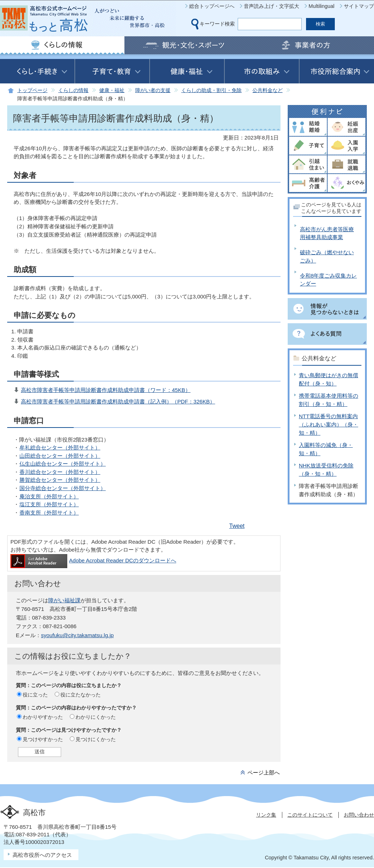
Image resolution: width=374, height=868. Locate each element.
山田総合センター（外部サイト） (60, 456)
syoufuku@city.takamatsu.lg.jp (77, 635)
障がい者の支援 (153, 90)
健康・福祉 (112, 90)
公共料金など (268, 90)
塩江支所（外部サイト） (49, 504)
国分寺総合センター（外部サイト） (63, 488)
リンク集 (266, 815)
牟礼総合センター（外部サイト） (60, 447)
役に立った (35, 695)
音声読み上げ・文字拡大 (272, 6)
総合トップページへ (212, 6)
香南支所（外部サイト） (49, 513)
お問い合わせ (359, 815)
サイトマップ (359, 6)
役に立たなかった (81, 695)
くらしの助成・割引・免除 (211, 90)
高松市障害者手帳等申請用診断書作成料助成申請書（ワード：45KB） (106, 390)
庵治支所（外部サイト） (49, 496)
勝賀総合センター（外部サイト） (60, 480)
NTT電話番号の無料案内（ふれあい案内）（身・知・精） (329, 424)
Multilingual (321, 6)
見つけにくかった (96, 739)
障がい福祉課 (64, 600)
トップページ (32, 90)
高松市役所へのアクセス (42, 855)
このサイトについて (310, 815)
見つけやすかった (43, 739)
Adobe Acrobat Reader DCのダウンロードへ (93, 560)
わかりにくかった (96, 717)
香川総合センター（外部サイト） (60, 472)
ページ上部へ (264, 773)
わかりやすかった (43, 717)
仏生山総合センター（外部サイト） (63, 464)
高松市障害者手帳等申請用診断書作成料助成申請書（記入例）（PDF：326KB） (118, 401)
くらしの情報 (73, 90)
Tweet (237, 526)
